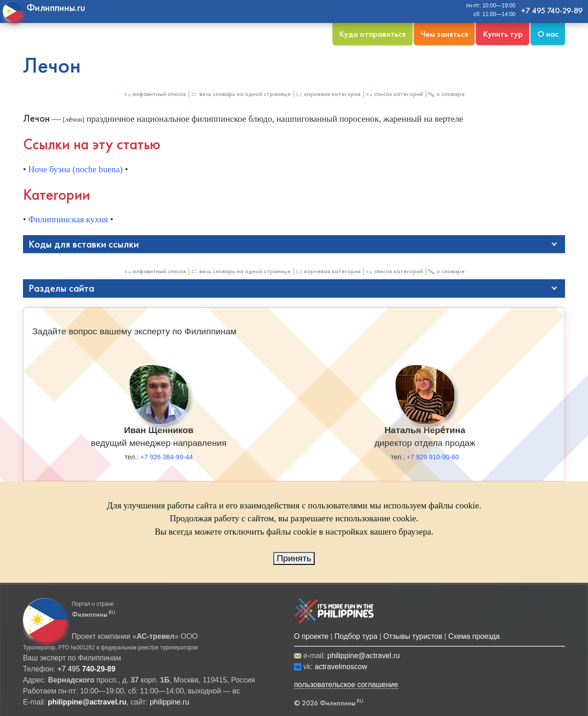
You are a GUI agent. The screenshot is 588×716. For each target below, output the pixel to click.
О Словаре (446, 94)
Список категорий (394, 94)
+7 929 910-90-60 (433, 457)
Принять (294, 558)
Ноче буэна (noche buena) (76, 169)
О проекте (311, 636)
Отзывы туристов (413, 636)
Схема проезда (474, 636)
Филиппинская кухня (68, 219)
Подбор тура (356, 636)
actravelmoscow (341, 667)
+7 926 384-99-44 (167, 457)
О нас (548, 34)
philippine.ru (170, 702)
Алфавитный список (155, 94)
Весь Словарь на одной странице (241, 94)
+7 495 (86, 669)
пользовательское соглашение (346, 685)
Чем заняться (444, 34)
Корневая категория (328, 94)
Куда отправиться (372, 34)
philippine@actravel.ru (364, 656)
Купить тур (503, 34)
